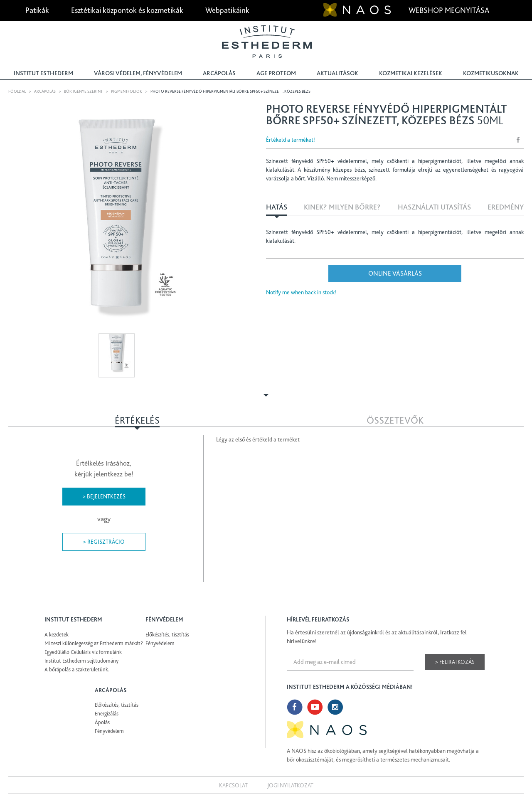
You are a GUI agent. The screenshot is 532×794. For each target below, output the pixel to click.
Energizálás (107, 714)
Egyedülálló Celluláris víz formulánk (83, 652)
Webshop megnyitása (450, 10)
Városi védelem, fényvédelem (138, 73)
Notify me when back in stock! (301, 292)
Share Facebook (518, 139)
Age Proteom (276, 73)
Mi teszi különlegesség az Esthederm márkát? (94, 643)
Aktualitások (337, 73)
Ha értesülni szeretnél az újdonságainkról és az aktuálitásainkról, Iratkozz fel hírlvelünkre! (377, 637)
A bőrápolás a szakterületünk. (77, 669)
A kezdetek (57, 635)
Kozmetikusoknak (491, 73)
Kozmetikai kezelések (411, 73)
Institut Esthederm (43, 73)
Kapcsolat (233, 785)
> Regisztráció (104, 542)
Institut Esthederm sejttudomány (81, 661)
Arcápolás (219, 73)
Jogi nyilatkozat (290, 785)
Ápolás (102, 722)
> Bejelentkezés (104, 496)
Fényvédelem (160, 643)
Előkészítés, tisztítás (167, 635)
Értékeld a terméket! (291, 140)
